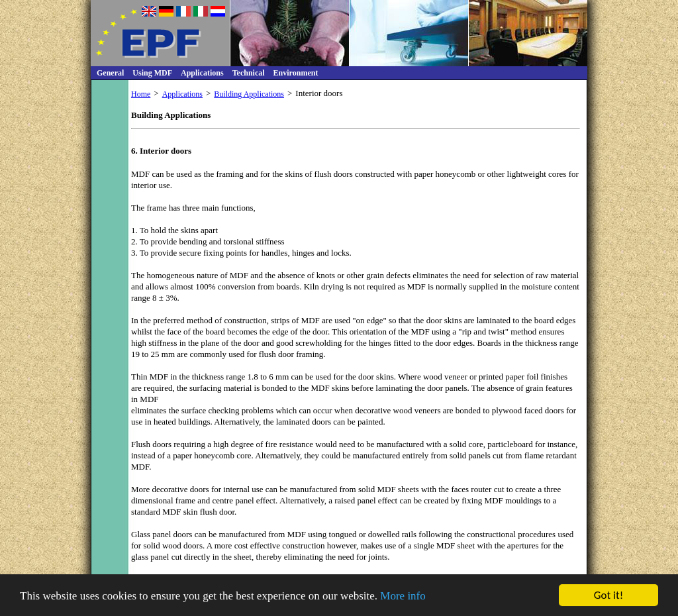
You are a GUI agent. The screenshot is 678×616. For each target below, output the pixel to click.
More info (403, 596)
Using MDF (152, 73)
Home (141, 94)
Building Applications (249, 94)
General (110, 73)
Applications (202, 73)
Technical (249, 73)
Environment (296, 73)
